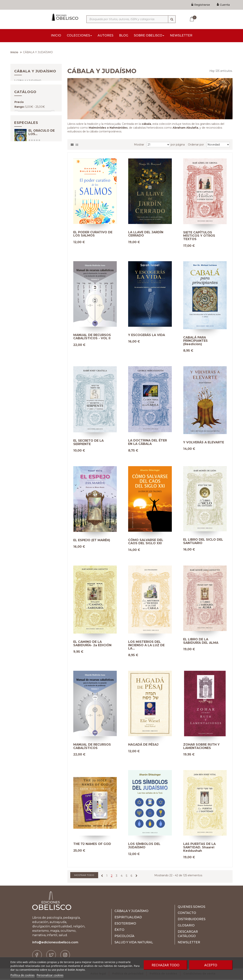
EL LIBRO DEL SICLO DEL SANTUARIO (203, 542)
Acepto (211, 965)
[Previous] (102, 877)
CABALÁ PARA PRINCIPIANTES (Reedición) (195, 342)
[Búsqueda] (172, 19)
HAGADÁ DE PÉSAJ (143, 746)
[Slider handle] (16, 126)
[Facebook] (37, 956)
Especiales (26, 161)
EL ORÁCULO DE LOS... (42, 175)
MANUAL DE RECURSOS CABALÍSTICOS (92, 747)
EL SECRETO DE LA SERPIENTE (88, 443)
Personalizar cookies (50, 975)
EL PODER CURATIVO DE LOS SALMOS (93, 235)
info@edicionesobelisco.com (55, 943)
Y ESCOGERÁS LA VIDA (147, 336)
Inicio (14, 53)
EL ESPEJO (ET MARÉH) (92, 541)
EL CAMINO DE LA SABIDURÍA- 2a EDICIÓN (92, 645)
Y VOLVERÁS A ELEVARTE (204, 444)
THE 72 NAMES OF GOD (92, 845)
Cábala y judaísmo (29, 85)
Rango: (19, 121)
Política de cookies (22, 975)
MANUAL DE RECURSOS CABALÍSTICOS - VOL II (92, 338)
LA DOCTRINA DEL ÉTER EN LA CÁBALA (148, 443)
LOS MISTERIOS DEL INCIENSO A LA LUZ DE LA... (146, 646)
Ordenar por (196, 146)
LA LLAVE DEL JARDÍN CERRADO (146, 235)
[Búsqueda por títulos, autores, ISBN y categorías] (131, 19)
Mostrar (139, 146)
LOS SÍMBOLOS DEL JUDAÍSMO (144, 847)
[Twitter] (51, 956)
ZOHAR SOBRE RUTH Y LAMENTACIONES (201, 747)
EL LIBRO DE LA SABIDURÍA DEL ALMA (201, 642)
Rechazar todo (166, 965)
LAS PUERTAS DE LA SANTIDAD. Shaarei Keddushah (199, 848)
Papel (24, 143)
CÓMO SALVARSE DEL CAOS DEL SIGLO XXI (146, 543)
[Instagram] (65, 956)
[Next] (136, 877)
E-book (24, 137)
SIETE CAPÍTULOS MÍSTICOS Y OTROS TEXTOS (199, 237)
